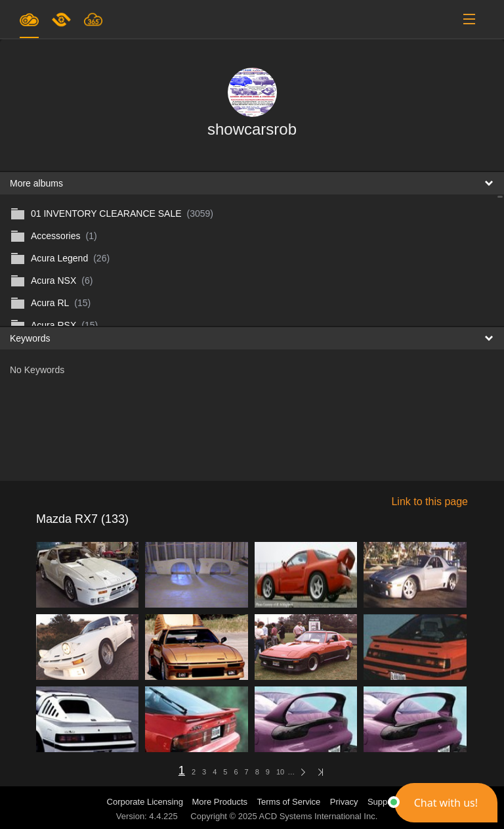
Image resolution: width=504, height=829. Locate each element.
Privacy (344, 802)
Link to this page (430, 502)
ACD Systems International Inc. (319, 816)
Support (383, 802)
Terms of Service (289, 802)
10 (280, 772)
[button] (446, 803)
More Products (220, 802)
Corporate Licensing (146, 802)
